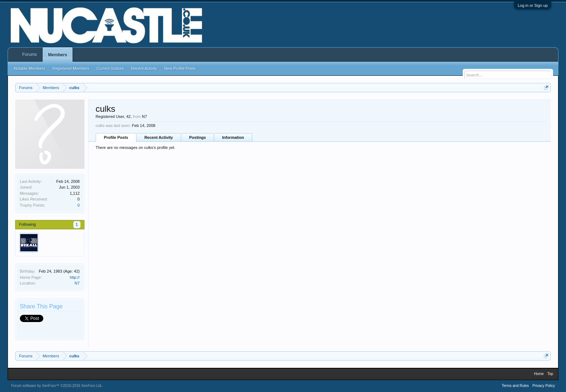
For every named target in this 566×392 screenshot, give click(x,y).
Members (58, 55)
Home (539, 374)
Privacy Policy (544, 386)
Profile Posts (116, 137)
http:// (75, 277)
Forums (30, 54)
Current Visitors (110, 69)
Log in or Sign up (533, 5)
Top (550, 374)
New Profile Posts (180, 69)
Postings (197, 137)
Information (233, 137)
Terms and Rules (515, 386)
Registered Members (71, 69)
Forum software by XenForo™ (57, 386)
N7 (77, 283)
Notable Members (30, 69)
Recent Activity (159, 137)
